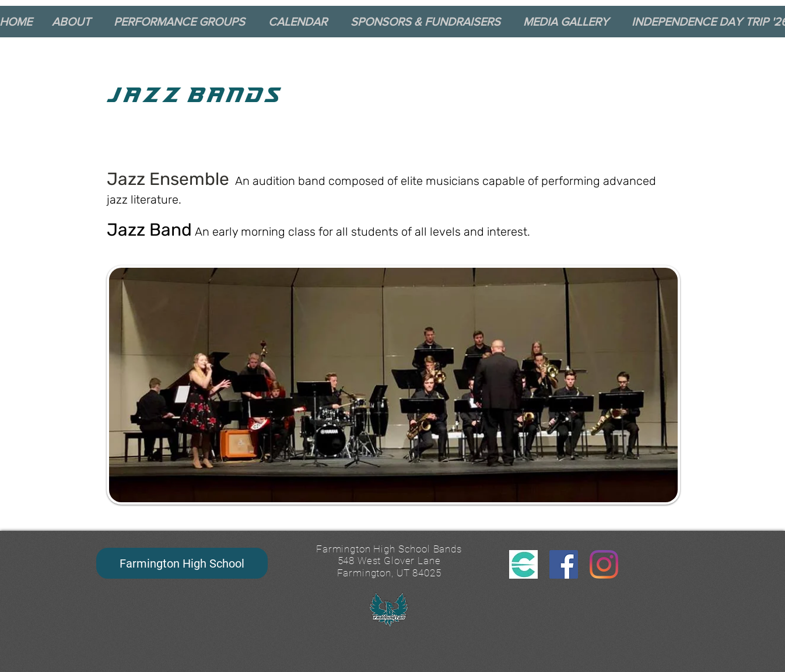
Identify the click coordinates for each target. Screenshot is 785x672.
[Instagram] (604, 564)
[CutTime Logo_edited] (523, 564)
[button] (76, 22)
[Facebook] (564, 564)
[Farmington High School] (182, 563)
